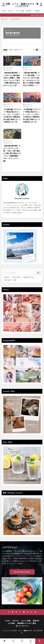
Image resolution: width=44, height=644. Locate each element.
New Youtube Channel (22, 572)
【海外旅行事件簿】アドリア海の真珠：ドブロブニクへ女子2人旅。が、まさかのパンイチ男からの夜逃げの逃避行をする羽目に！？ (32, 79)
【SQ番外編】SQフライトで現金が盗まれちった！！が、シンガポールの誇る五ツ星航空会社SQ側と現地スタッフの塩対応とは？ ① (32, 116)
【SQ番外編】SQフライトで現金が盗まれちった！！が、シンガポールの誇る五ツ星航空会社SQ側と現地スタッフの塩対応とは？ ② (12, 116)
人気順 (10, 50)
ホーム (4, 641)
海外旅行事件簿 (16, 19)
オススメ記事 (20, 11)
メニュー (22, 641)
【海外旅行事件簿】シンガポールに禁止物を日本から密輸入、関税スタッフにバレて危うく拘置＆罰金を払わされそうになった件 (12, 79)
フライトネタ (8, 280)
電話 (31, 641)
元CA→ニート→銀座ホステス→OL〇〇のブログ (22, 5)
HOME (4, 11)
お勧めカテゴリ (18, 50)
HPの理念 (36, 11)
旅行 (15, 280)
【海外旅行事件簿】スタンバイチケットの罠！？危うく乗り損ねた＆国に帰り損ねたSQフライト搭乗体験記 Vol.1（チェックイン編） (12, 153)
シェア (13, 641)
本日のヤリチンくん (29, 277)
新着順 (5, 50)
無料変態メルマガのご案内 (27, 623)
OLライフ (7, 277)
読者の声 (29, 11)
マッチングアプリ (16, 277)
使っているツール (22, 626)
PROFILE (11, 11)
